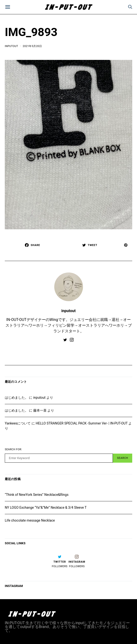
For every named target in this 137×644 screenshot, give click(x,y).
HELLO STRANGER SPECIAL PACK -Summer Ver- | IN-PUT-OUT (82, 423)
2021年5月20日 (32, 46)
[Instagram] (77, 561)
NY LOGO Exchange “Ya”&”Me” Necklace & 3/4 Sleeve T (46, 508)
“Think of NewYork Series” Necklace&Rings (37, 495)
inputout (11, 46)
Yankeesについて (18, 423)
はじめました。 (16, 398)
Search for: (13, 449)
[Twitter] (60, 561)
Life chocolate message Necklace (30, 520)
